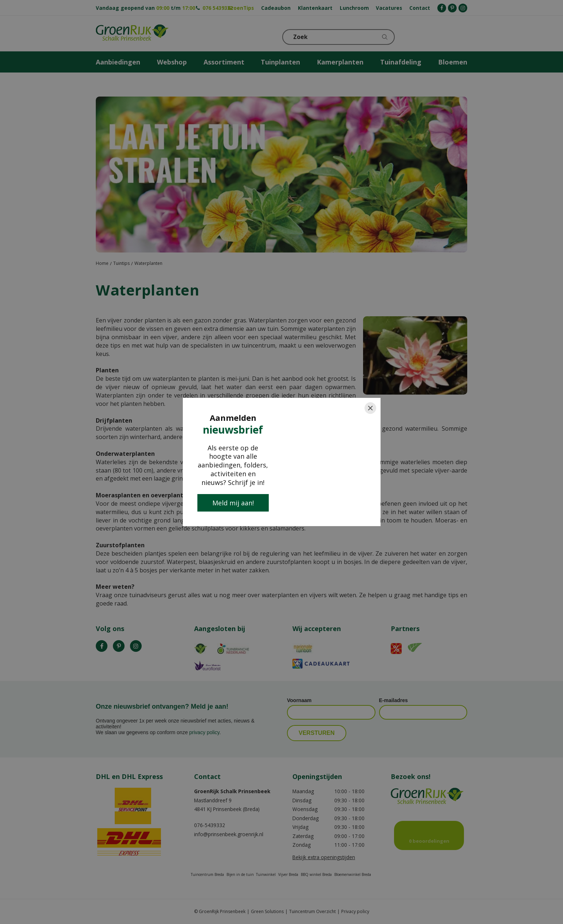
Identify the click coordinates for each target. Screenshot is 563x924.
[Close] (370, 408)
